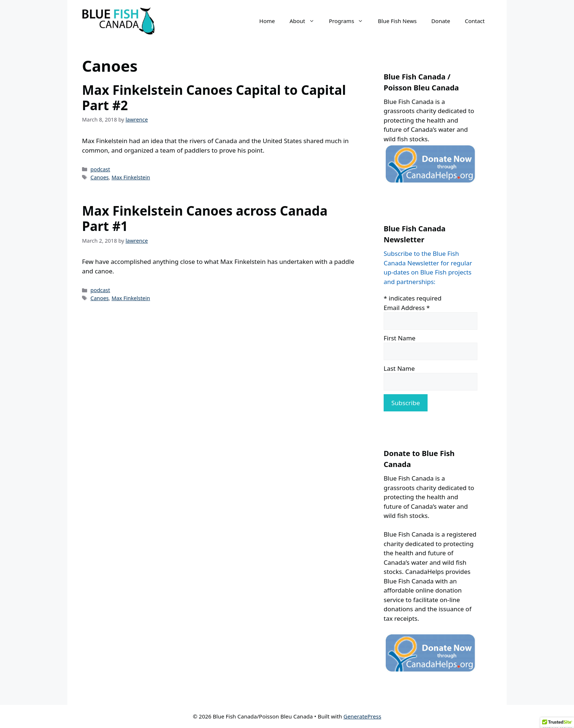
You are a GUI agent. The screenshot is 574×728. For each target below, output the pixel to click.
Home (267, 21)
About (306, 21)
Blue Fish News (397, 21)
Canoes (100, 177)
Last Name (399, 368)
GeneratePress (362, 716)
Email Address (407, 308)
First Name (400, 338)
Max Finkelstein (131, 177)
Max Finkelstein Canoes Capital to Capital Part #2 (214, 98)
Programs (350, 21)
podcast (100, 169)
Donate (441, 21)
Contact (475, 21)
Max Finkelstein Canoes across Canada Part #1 (205, 218)
